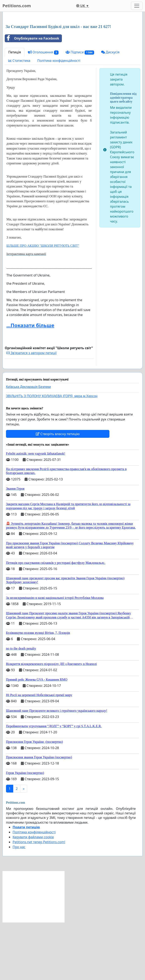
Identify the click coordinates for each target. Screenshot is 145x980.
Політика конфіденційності (59, 118)
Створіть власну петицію (58, 492)
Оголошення (43, 110)
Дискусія (110, 110)
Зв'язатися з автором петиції (31, 411)
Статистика (19, 118)
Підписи (80, 110)
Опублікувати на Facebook (32, 96)
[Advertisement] (72, 47)
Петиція (15, 110)
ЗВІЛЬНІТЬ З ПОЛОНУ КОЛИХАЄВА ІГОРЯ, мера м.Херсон (52, 454)
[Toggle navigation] (137, 6)
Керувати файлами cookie (33, 895)
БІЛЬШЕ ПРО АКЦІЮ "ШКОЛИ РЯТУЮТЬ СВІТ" (43, 303)
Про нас (19, 905)
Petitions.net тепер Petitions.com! (39, 900)
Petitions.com (17, 6)
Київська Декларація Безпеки (28, 444)
